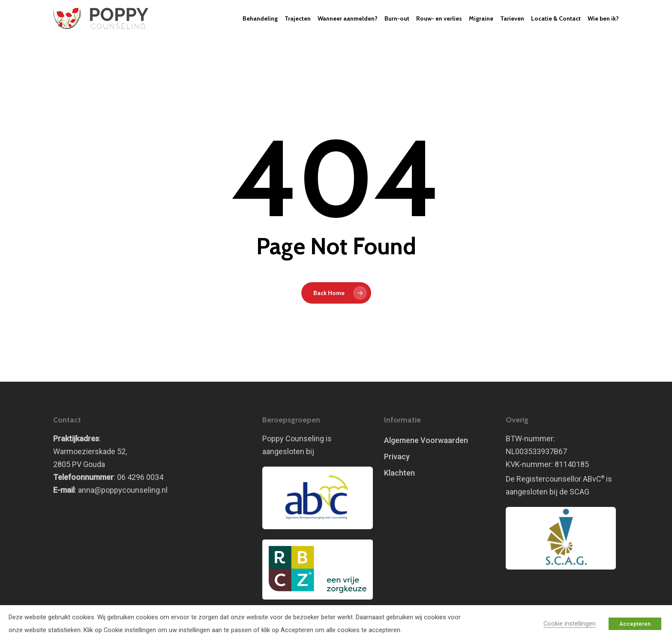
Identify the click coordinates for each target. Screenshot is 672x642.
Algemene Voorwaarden (426, 440)
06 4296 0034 (140, 477)
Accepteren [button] (635, 624)
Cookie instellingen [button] (570, 624)
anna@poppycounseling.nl (123, 490)
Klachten (399, 473)
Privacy (397, 457)
